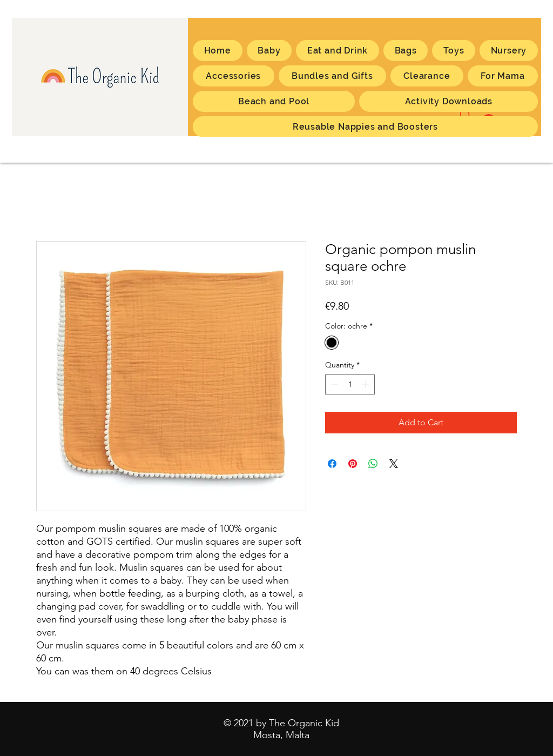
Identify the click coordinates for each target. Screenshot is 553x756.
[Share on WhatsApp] (373, 464)
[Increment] (366, 384)
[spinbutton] (350, 384)
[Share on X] (394, 464)
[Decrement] (333, 384)
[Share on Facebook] (332, 464)
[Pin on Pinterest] (353, 464)
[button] (503, 76)
